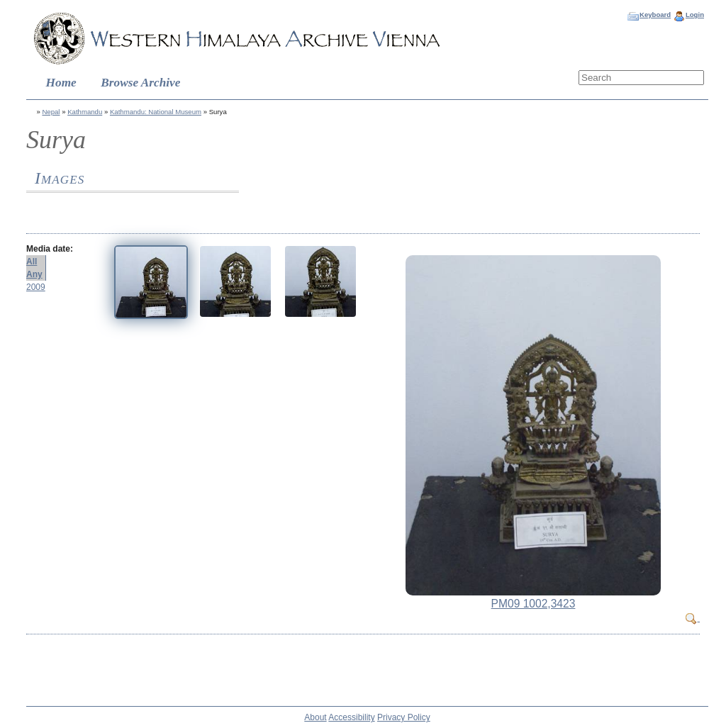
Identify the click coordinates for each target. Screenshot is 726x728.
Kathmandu (85, 112)
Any (34, 274)
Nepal (51, 112)
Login (695, 15)
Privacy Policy (404, 717)
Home (61, 83)
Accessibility (351, 717)
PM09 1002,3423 (534, 604)
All (32, 262)
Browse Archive (140, 83)
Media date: (50, 249)
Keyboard (655, 15)
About (315, 717)
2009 (36, 287)
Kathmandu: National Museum (156, 112)
